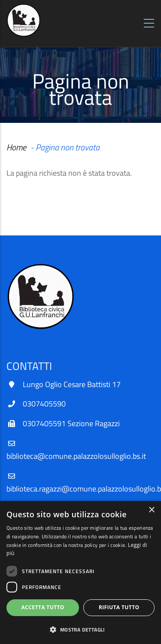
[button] (80, 630)
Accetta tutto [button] (43, 607)
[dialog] (80, 572)
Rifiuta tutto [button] (119, 607)
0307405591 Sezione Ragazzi (71, 423)
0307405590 (44, 404)
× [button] (151, 510)
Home (16, 147)
